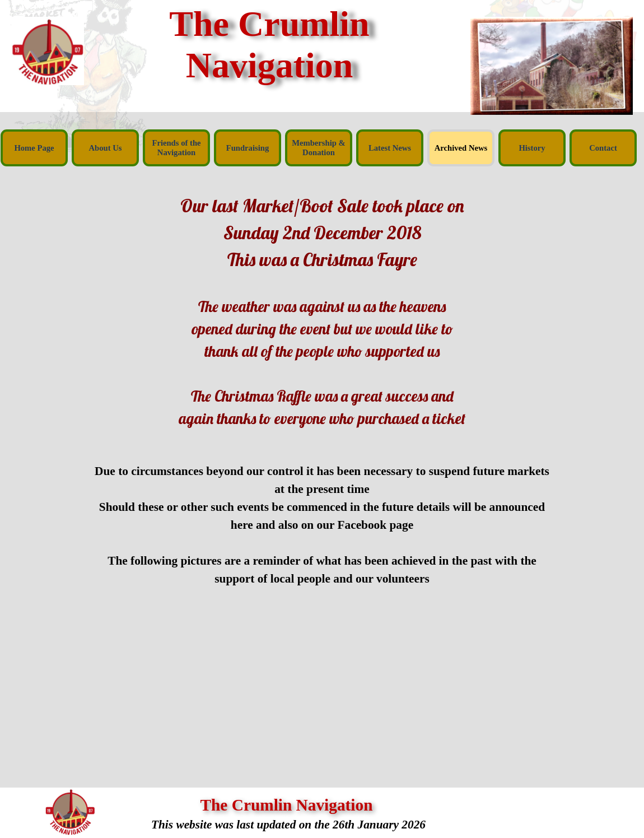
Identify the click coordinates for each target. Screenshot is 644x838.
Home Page (34, 148)
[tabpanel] (322, 311)
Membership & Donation (319, 148)
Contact (603, 148)
